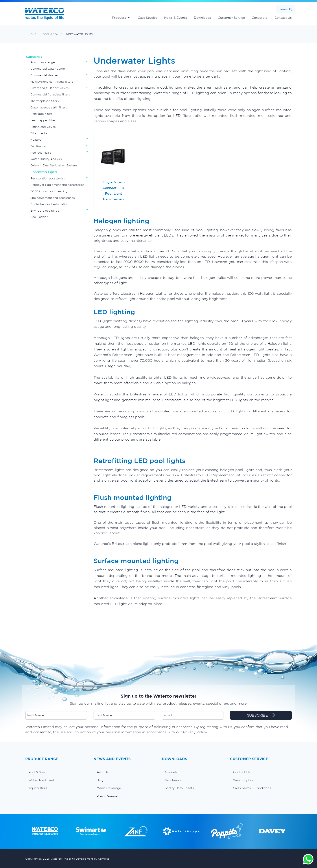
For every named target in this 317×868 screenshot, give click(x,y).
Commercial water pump (48, 69)
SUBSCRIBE (261, 715)
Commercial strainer (44, 75)
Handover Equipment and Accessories (57, 185)
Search (284, 9)
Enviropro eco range (45, 211)
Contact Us (283, 18)
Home (32, 34)
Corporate (260, 18)
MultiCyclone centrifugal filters (52, 82)
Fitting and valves (43, 127)
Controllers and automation (49, 204)
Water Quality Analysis (46, 159)
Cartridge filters (41, 114)
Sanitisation (38, 146)
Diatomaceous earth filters (49, 107)
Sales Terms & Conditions (252, 788)
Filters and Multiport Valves (49, 88)
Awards (102, 772)
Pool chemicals (41, 153)
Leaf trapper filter (43, 120)
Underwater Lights (79, 34)
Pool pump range (43, 62)
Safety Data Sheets (179, 788)
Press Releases (108, 796)
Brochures (173, 780)
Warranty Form (245, 780)
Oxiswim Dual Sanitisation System (54, 165)
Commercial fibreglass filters (50, 94)
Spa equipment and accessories (53, 198)
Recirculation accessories (48, 178)
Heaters (36, 140)
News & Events (176, 18)
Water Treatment (41, 780)
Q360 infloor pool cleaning (49, 191)
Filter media (39, 133)
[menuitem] (56, 772)
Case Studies (147, 18)
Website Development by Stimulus (87, 859)
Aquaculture (38, 788)
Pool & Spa (50, 34)
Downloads (202, 18)
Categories (34, 57)
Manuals (171, 772)
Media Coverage (109, 788)
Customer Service (231, 18)
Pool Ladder (39, 217)
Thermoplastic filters (44, 101)
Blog (100, 780)
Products (119, 18)
